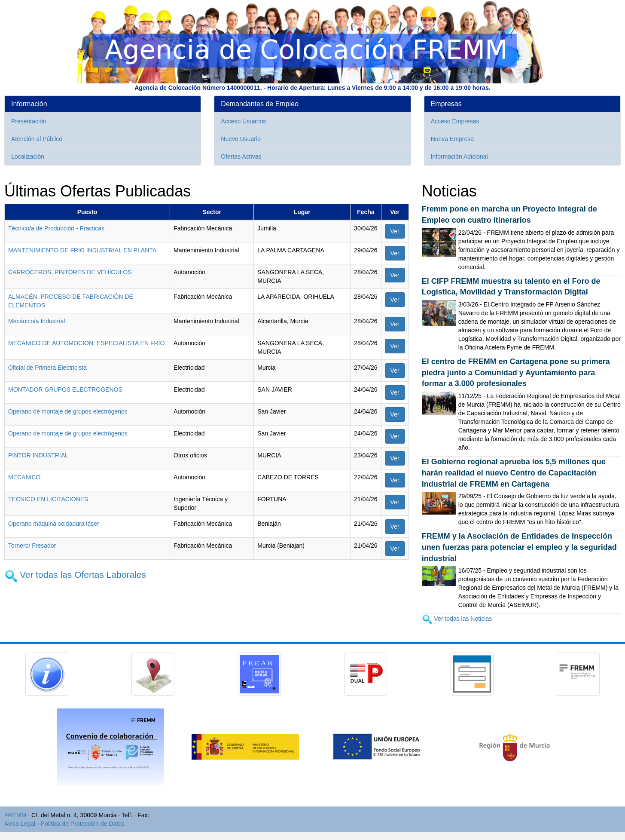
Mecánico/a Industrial (37, 321)
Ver (395, 231)
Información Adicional (459, 156)
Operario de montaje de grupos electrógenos (68, 411)
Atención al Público (37, 139)
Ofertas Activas (241, 156)
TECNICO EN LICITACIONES (48, 499)
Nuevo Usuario (241, 139)
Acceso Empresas (455, 121)
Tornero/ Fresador (32, 546)
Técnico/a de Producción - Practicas (56, 228)
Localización (28, 156)
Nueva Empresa (452, 139)
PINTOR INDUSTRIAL (38, 455)
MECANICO (24, 477)
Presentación (29, 121)
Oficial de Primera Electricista (47, 368)
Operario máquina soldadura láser (54, 524)
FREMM (15, 815)
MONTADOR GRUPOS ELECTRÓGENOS (65, 389)
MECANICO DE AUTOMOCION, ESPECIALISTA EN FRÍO (86, 343)
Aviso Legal (20, 824)
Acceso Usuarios (243, 121)
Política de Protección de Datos (83, 824)
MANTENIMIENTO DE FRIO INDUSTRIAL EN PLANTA (82, 250)
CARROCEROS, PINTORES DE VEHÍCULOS (70, 272)
